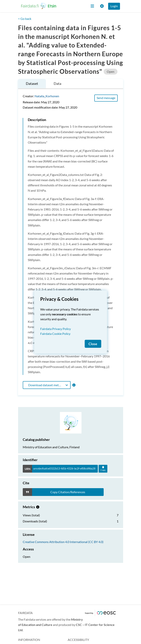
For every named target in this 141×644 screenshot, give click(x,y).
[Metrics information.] (38, 507)
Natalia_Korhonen (47, 96)
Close (93, 344)
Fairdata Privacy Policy (56, 329)
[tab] (32, 84)
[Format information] (74, 385)
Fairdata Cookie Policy (55, 334)
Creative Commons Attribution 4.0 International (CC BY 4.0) (63, 542)
